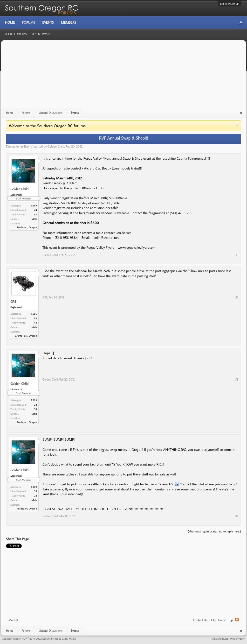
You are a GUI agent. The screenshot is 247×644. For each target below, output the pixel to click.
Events (28, 146)
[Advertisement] (123, 77)
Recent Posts (41, 34)
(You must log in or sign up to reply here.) (214, 531)
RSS (237, 620)
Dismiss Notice (237, 125)
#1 (237, 255)
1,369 (34, 205)
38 (35, 214)
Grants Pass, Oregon (26, 336)
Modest (13, 620)
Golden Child (56, 146)
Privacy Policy (237, 639)
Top (230, 620)
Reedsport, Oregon (27, 227)
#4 (237, 516)
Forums (28, 22)
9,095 (34, 314)
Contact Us (200, 620)
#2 (237, 297)
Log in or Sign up (229, 4)
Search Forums (16, 34)
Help (213, 620)
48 (35, 323)
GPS (13, 302)
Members (69, 22)
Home (222, 620)
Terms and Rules (219, 639)
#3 (237, 379)
